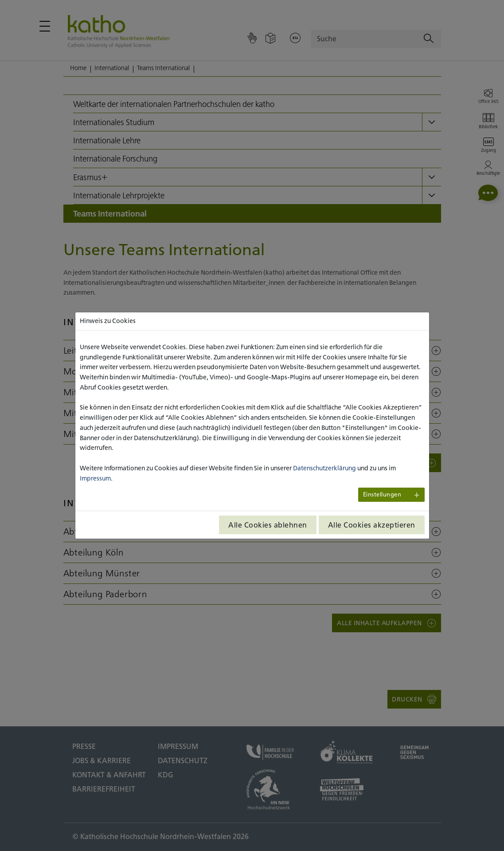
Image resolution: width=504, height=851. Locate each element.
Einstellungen (382, 494)
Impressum (95, 478)
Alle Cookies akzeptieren (372, 525)
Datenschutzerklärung (324, 468)
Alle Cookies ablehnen (268, 525)
